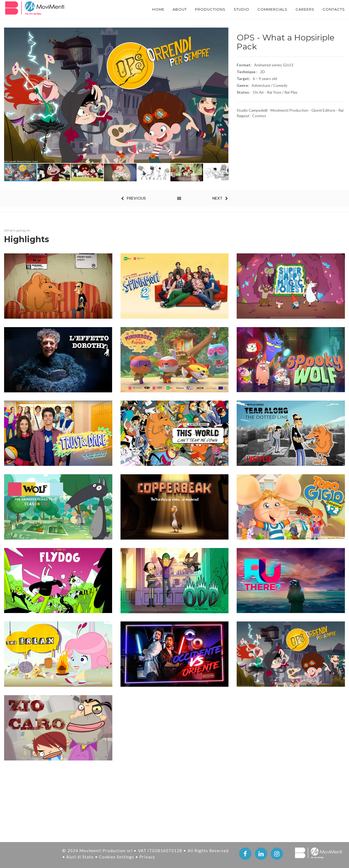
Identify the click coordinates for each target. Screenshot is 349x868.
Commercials (267, 10)
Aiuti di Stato (81, 857)
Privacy (147, 857)
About (166, 10)
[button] (224, 95)
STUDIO (233, 10)
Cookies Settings (117, 857)
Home (143, 10)
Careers (302, 10)
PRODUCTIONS (199, 10)
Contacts (333, 10)
